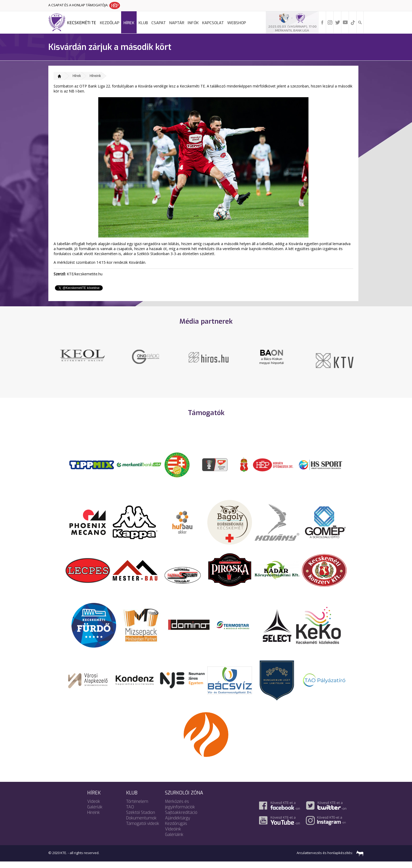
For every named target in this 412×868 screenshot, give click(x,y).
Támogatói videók (143, 830)
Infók (193, 23)
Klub (143, 23)
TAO (130, 813)
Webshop (237, 23)
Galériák (95, 813)
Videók (94, 808)
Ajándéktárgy (178, 824)
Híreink (95, 76)
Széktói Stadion (141, 819)
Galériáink (174, 841)
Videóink (173, 835)
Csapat (159, 23)
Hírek (129, 23)
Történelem (137, 808)
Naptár (177, 23)
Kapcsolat (213, 23)
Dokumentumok (141, 824)
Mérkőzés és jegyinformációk (180, 810)
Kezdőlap (110, 23)
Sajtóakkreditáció (181, 819)
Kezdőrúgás (176, 830)
